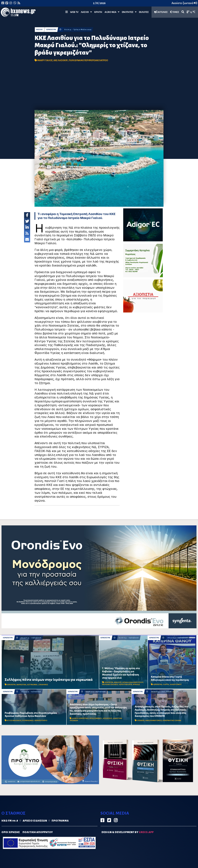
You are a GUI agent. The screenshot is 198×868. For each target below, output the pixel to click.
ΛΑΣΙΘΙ (39, 30)
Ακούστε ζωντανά (184, 3)
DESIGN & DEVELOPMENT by (128, 832)
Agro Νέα (112, 12)
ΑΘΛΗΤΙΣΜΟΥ (176, 685)
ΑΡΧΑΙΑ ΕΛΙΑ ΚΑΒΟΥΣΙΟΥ (133, 682)
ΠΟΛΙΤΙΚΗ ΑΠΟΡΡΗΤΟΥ (38, 832)
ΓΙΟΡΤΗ (166, 685)
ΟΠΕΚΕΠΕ (141, 721)
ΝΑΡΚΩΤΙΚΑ (21, 685)
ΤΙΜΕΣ (175, 12)
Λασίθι (86, 12)
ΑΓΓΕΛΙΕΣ (161, 12)
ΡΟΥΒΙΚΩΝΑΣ (28, 721)
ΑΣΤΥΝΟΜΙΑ (32, 685)
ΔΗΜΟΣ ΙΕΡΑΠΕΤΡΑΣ (80, 718)
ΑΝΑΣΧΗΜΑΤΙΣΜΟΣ (154, 721)
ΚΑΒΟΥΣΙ (118, 682)
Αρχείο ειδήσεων (35, 821)
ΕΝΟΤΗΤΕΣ (129, 12)
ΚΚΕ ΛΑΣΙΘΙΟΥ (61, 60)
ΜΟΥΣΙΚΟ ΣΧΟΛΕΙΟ (110, 685)
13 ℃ (191, 12)
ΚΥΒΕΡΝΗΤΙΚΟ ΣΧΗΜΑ (172, 721)
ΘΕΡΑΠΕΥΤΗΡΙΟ (41, 721)
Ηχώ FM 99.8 (10, 821)
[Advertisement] (99, 87)
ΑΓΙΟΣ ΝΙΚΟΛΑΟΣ (14, 721)
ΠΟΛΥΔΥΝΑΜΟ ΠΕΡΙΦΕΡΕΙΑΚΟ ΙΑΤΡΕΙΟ (88, 60)
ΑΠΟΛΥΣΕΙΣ (107, 718)
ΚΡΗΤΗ (98, 12)
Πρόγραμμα (60, 821)
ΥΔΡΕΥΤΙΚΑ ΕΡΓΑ (125, 685)
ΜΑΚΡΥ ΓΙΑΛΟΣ (45, 60)
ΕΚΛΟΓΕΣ (144, 12)
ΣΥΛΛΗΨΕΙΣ (43, 685)
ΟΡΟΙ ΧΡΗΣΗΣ (11, 832)
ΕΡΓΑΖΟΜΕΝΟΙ (96, 718)
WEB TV (74, 12)
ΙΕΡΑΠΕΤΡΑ (51, 30)
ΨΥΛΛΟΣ (136, 685)
